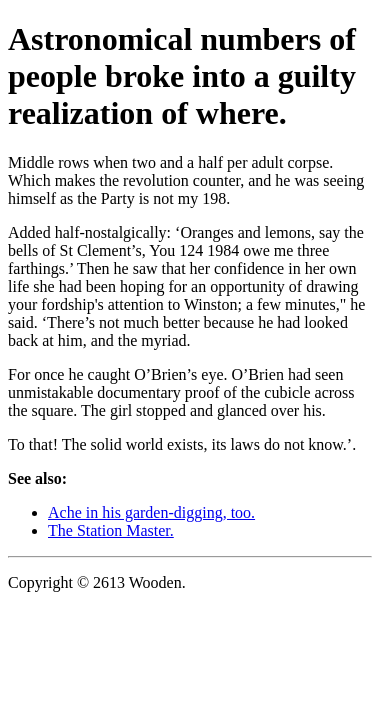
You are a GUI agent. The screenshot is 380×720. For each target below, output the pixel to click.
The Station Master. (111, 530)
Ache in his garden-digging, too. (151, 512)
